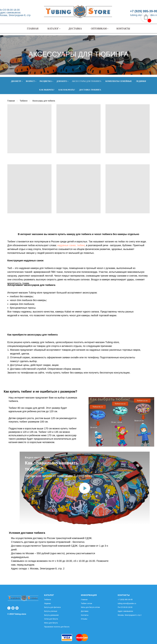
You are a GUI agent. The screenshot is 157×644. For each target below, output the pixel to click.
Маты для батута (51, 623)
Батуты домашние (51, 615)
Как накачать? (67, 90)
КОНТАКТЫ (123, 29)
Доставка (85, 611)
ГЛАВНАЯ (33, 29)
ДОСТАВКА (75, 29)
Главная (11, 101)
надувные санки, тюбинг (71, 245)
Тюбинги (24, 101)
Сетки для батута (51, 619)
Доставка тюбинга (90, 90)
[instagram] (13, 608)
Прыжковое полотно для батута (57, 627)
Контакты (85, 615)
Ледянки (141, 81)
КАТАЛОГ (53, 29)
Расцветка (46, 81)
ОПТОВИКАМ (99, 29)
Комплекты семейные (119, 81)
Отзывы (84, 619)
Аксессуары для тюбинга (86, 81)
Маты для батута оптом (90, 607)
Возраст (30, 81)
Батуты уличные (51, 611)
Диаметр (16, 81)
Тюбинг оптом (86, 603)
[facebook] (9, 608)
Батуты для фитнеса (52, 607)
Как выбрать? (47, 90)
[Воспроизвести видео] (85, 488)
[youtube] (17, 608)
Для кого (62, 81)
